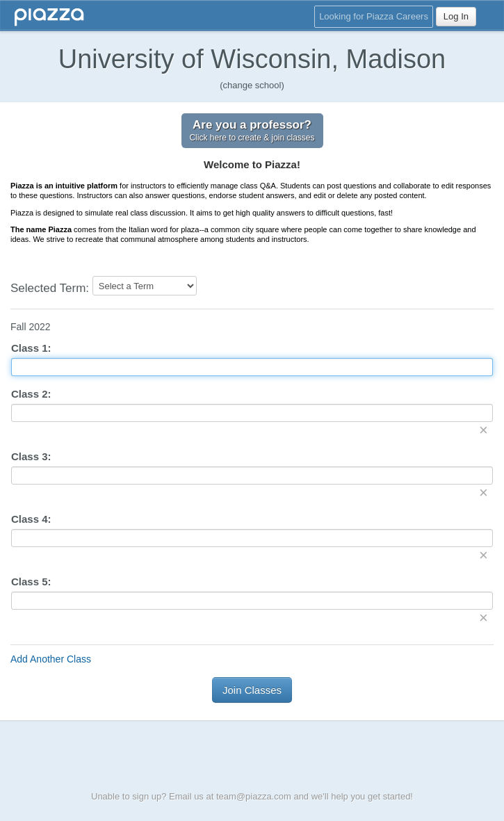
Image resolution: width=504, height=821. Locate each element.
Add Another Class (51, 659)
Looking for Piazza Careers (374, 16)
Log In (456, 16)
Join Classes (252, 690)
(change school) (252, 85)
